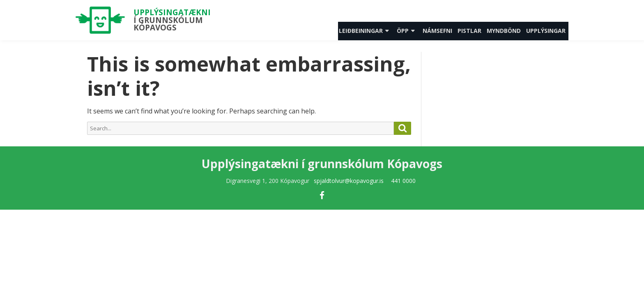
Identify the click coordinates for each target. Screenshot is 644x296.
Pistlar (469, 31)
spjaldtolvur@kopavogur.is (349, 181)
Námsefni (437, 31)
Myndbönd (504, 31)
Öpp (403, 31)
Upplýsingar (546, 31)
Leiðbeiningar (361, 31)
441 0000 (403, 181)
